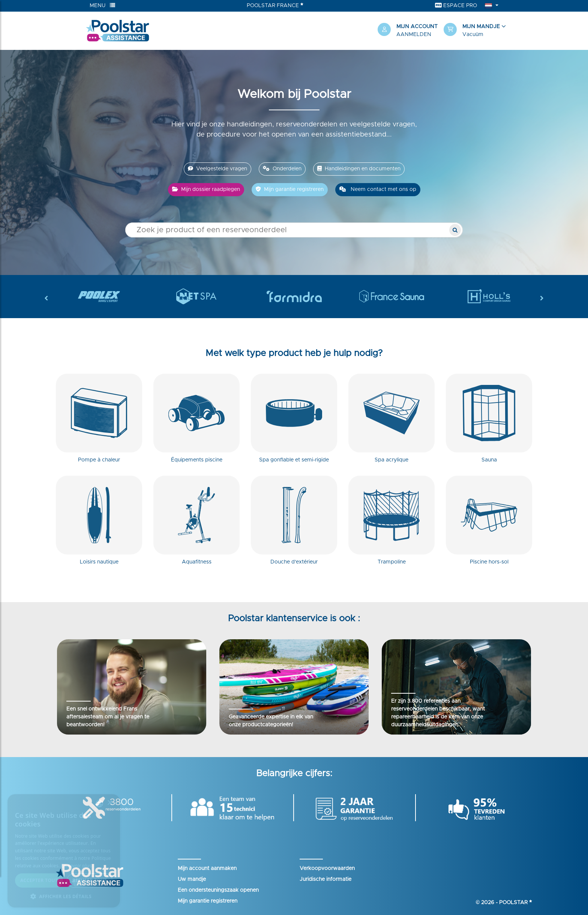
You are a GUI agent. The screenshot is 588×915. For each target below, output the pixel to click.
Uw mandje (192, 879)
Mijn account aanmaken (207, 868)
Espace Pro (456, 5)
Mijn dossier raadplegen (206, 189)
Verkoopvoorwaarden (327, 868)
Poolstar (516, 903)
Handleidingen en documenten (359, 169)
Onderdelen (282, 169)
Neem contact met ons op (378, 189)
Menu (102, 5)
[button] (473, 31)
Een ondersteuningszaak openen (218, 890)
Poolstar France (275, 5)
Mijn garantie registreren (290, 189)
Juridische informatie (325, 879)
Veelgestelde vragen (217, 169)
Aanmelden (414, 35)
